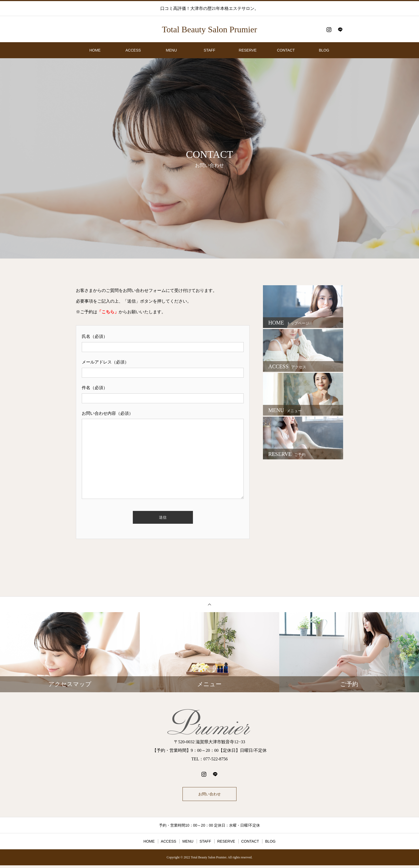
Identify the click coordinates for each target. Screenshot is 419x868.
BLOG (324, 50)
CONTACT (286, 50)
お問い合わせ (210, 795)
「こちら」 (108, 312)
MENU (171, 50)
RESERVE (248, 50)
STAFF (209, 50)
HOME (95, 50)
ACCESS (133, 50)
